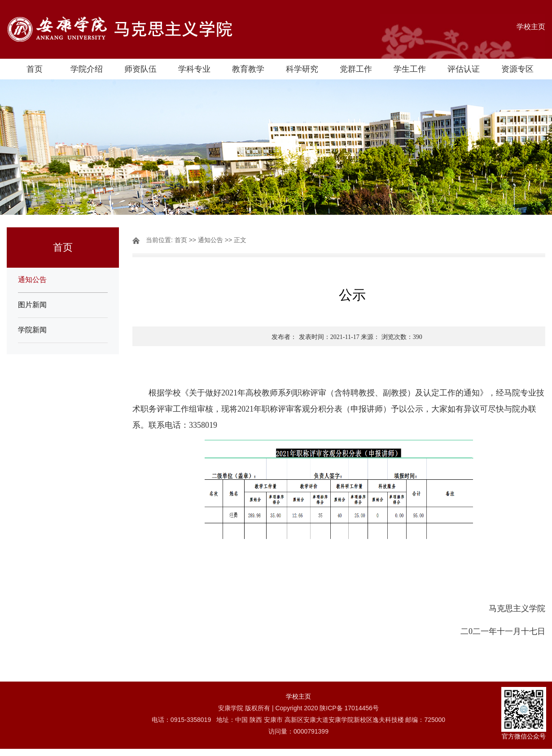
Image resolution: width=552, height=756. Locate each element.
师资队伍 (140, 69)
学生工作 (410, 69)
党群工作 (356, 69)
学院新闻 (32, 330)
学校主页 (531, 27)
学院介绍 (87, 69)
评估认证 (464, 69)
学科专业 (194, 69)
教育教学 (248, 69)
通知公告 (32, 280)
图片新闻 (32, 305)
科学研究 (302, 69)
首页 (35, 69)
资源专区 (517, 69)
